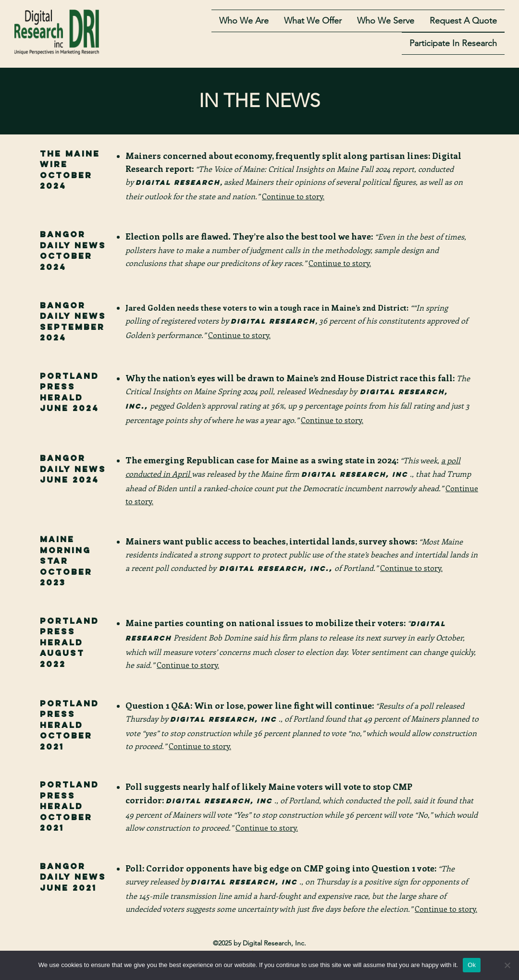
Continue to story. (340, 263)
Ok (472, 965)
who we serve (386, 22)
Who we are (244, 22)
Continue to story (331, 420)
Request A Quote (463, 22)
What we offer (313, 22)
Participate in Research (453, 45)
